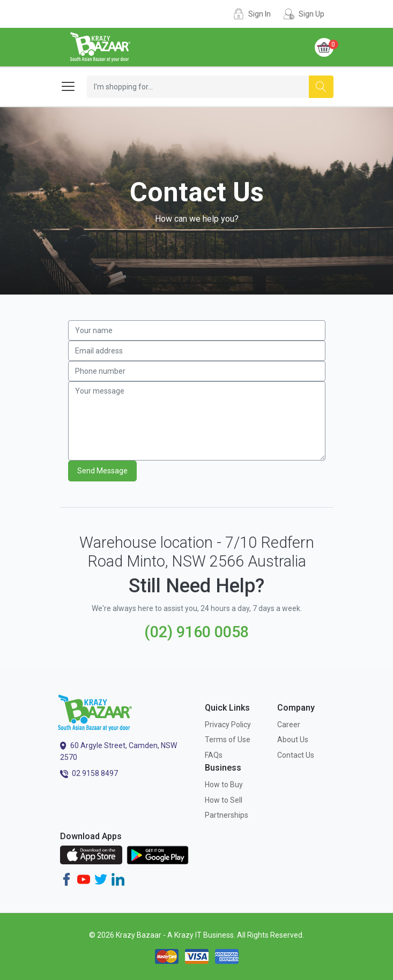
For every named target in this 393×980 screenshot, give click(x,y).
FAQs (214, 755)
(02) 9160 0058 (196, 632)
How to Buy (224, 785)
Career (289, 725)
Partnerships (227, 815)
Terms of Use (228, 740)
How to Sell (224, 800)
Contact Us (296, 755)
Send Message (102, 471)
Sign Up (312, 14)
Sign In (259, 14)
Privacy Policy (228, 725)
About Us (293, 740)
